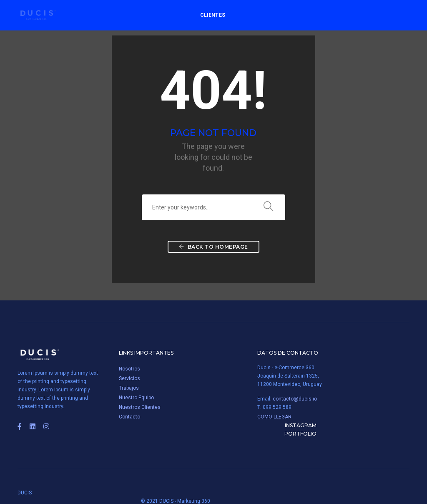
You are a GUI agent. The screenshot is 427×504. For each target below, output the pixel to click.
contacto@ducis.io (291, 399)
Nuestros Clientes (140, 408)
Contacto (129, 417)
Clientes (211, 15)
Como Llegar (271, 417)
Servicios (129, 379)
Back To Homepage (213, 248)
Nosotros (129, 369)
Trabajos (129, 388)
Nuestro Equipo (136, 398)
